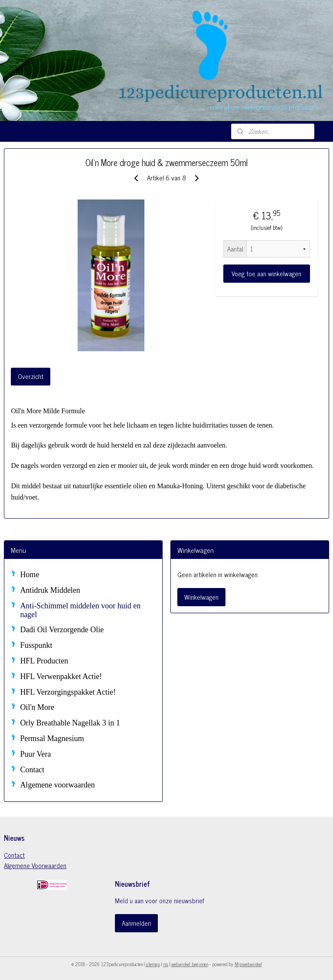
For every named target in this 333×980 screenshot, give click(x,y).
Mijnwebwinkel (248, 964)
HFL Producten (44, 661)
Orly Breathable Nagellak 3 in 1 (70, 723)
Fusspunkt (36, 645)
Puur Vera (35, 754)
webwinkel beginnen (190, 964)
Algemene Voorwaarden (35, 865)
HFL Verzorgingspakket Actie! (68, 692)
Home (29, 575)
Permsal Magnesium (52, 738)
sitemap (153, 964)
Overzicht (31, 377)
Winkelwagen (201, 597)
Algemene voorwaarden (57, 785)
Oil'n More (37, 707)
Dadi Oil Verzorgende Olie (62, 630)
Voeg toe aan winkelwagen (266, 274)
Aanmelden (136, 923)
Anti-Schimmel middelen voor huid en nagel (80, 610)
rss (166, 964)
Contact (32, 770)
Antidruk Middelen (50, 590)
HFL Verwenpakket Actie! (61, 676)
